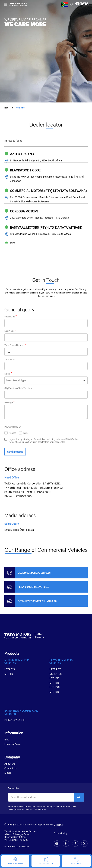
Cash (25, 441)
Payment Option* (12, 435)
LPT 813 (9, 674)
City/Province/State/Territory (18, 396)
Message (9, 410)
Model (7, 382)
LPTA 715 (10, 669)
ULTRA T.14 (56, 674)
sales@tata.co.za (23, 538)
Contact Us (11, 768)
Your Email (9, 367)
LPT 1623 (54, 687)
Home (7, 108)
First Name (10, 325)
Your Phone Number (14, 353)
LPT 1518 (54, 683)
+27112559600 (23, 504)
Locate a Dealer (13, 744)
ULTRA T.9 (55, 669)
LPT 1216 (54, 678)
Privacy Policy (60, 833)
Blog (7, 739)
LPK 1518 (54, 692)
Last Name (9, 339)
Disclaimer (59, 825)
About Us (10, 764)
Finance (12, 441)
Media (8, 773)
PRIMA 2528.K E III (15, 720)
